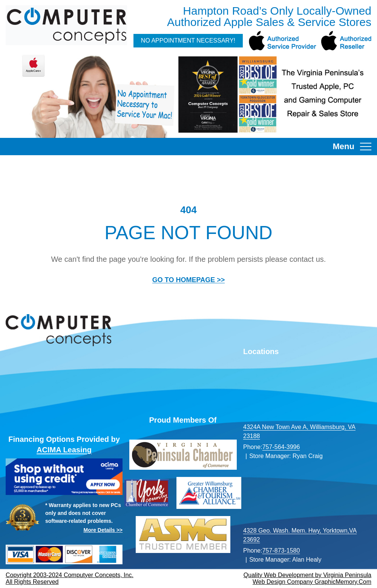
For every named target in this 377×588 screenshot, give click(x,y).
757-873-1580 (281, 551)
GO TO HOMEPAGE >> (188, 280)
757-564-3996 (281, 447)
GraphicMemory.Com (343, 582)
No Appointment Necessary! (188, 40)
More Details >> (103, 530)
